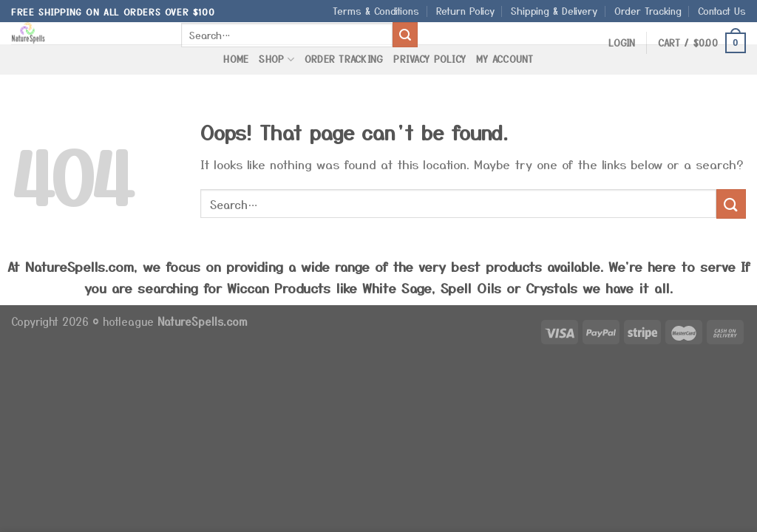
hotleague (130, 321)
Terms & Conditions (376, 11)
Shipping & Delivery (554, 11)
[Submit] (405, 35)
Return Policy (465, 11)
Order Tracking (648, 11)
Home (236, 59)
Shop (276, 59)
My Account (505, 59)
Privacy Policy (430, 59)
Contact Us (722, 11)
